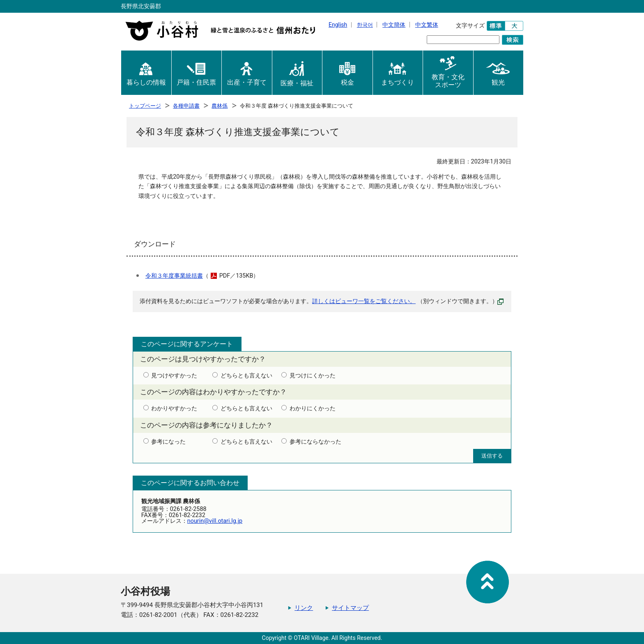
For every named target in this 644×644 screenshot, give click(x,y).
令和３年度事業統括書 (174, 276)
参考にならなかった (315, 442)
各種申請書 (186, 106)
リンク (304, 608)
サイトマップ (350, 608)
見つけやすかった (174, 376)
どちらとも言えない (246, 376)
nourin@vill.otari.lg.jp (215, 521)
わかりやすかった (174, 409)
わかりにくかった (313, 409)
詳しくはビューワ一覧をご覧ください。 (364, 301)
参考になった (168, 442)
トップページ (145, 106)
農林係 (220, 106)
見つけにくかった (313, 376)
